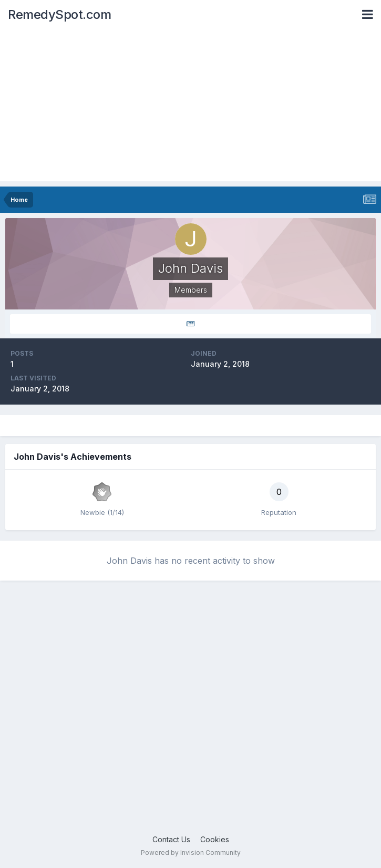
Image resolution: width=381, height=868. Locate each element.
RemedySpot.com (59, 14)
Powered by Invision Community (191, 853)
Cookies (215, 839)
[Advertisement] (190, 108)
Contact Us (171, 839)
